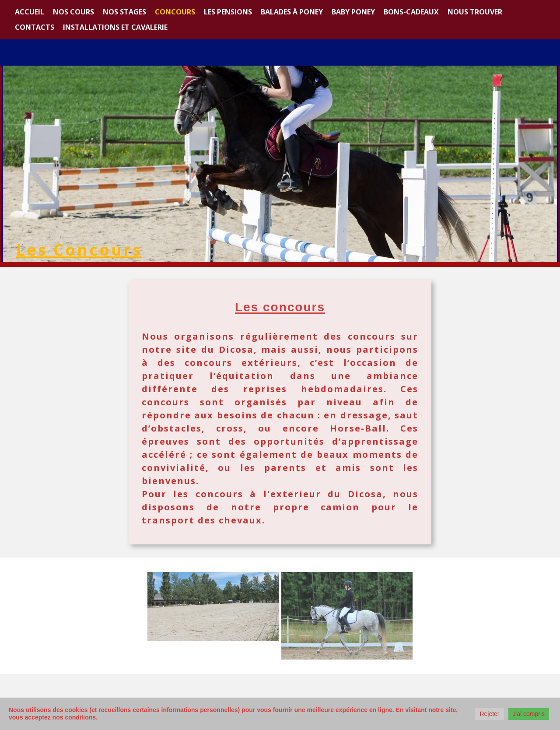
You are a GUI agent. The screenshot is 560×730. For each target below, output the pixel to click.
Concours (175, 12)
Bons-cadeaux (411, 12)
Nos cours (73, 12)
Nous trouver (475, 12)
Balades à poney (292, 12)
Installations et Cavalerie (115, 27)
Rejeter (489, 714)
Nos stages (124, 12)
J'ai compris (529, 714)
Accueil (30, 12)
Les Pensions (228, 12)
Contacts (35, 27)
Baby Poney (353, 12)
